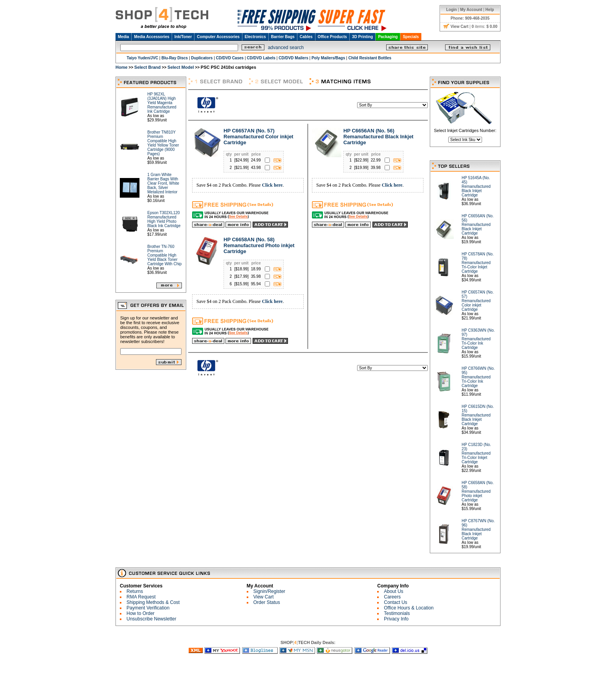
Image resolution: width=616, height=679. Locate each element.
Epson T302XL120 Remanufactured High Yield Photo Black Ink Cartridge (164, 219)
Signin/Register (269, 591)
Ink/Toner (183, 37)
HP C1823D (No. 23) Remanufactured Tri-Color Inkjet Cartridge (476, 453)
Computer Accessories (218, 37)
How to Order (140, 613)
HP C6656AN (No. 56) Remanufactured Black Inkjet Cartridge (378, 137)
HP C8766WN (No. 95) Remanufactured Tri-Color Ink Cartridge (478, 377)
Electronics (255, 37)
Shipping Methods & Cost (153, 602)
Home (122, 67)
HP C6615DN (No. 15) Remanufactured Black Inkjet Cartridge (478, 415)
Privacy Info (396, 619)
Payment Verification (148, 608)
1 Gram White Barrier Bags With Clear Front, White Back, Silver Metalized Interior (163, 183)
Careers (392, 597)
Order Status (267, 602)
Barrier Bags (283, 37)
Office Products (332, 37)
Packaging (388, 37)
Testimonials (397, 613)
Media (123, 37)
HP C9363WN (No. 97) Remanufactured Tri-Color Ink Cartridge (478, 339)
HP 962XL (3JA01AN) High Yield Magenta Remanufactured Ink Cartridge (162, 103)
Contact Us (395, 602)
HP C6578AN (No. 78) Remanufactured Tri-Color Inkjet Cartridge (478, 263)
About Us (393, 591)
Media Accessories (152, 37)
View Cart (264, 597)
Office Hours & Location (409, 608)
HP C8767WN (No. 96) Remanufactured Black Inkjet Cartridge (478, 529)
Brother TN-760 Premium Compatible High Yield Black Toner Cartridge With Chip (164, 255)
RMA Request (141, 597)
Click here (272, 185)
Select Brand (148, 67)
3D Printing (362, 37)
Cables (306, 37)
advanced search (286, 48)
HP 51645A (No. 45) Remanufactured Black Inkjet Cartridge (476, 186)
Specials (411, 37)
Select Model (181, 67)
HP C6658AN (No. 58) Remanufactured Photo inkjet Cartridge (259, 245)
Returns (135, 591)
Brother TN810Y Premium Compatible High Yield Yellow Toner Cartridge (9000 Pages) (163, 143)
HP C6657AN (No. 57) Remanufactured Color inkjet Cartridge (258, 137)
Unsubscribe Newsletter (151, 619)
